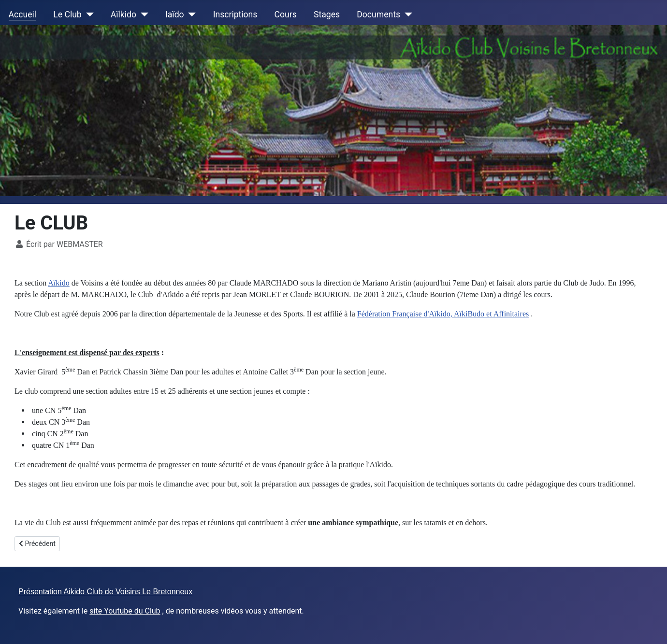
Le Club (67, 14)
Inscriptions (235, 14)
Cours (286, 14)
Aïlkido (123, 14)
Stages (327, 14)
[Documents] (406, 14)
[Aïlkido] (142, 14)
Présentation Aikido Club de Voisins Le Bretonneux (105, 592)
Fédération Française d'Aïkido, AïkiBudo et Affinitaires (443, 314)
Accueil (22, 14)
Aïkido (58, 283)
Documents (378, 14)
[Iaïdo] (190, 14)
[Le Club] (88, 14)
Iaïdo (175, 14)
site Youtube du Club (125, 611)
